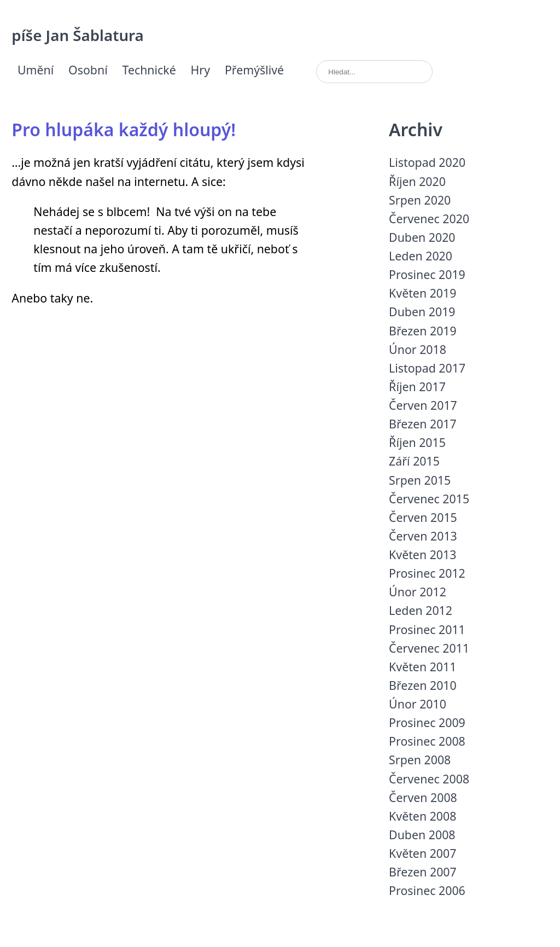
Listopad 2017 (427, 368)
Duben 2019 (422, 312)
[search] (374, 72)
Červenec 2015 (429, 499)
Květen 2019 (422, 293)
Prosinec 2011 (427, 629)
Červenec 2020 (429, 219)
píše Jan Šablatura (77, 35)
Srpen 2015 (420, 480)
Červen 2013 (423, 536)
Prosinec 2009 (427, 722)
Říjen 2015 (417, 442)
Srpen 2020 (420, 200)
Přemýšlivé (254, 70)
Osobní (88, 70)
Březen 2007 (423, 872)
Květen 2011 (422, 667)
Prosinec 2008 (427, 741)
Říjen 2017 (417, 387)
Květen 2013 (422, 554)
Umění (36, 70)
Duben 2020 (422, 237)
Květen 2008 (422, 816)
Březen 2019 (423, 331)
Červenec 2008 (429, 779)
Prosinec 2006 (427, 890)
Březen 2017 (423, 424)
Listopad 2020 (427, 162)
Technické (149, 70)
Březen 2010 (423, 685)
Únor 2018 (418, 349)
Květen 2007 (422, 853)
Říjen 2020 (417, 181)
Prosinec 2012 (427, 573)
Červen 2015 (423, 517)
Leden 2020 (421, 256)
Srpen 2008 (420, 760)
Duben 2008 (422, 835)
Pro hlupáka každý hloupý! (124, 129)
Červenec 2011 (429, 648)
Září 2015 (414, 461)
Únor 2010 (418, 704)
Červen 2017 (423, 405)
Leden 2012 (421, 610)
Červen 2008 (423, 797)
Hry (201, 70)
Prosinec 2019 (427, 274)
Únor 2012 (418, 592)
